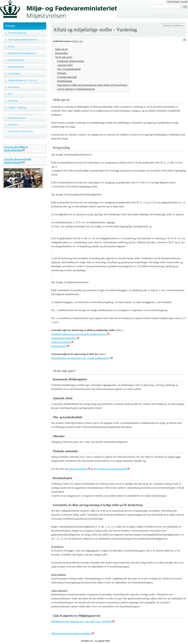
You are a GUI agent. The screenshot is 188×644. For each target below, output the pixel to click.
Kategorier (13, 124)
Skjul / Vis (77, 41)
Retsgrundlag (61, 53)
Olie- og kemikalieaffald (69, 69)
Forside (10, 26)
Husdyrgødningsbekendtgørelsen (23, 40)
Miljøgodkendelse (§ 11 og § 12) (23, 80)
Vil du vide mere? (64, 57)
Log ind (184, 1)
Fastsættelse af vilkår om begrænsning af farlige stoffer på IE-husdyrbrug (92, 85)
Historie (180, 25)
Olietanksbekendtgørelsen (64, 338)
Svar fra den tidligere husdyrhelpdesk (16, 149)
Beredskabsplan (65, 81)
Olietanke (62, 73)
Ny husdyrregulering (17, 33)
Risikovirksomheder (61, 342)
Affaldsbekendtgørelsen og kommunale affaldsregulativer (79, 334)
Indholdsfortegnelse (17, 118)
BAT (10, 94)
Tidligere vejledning (17, 107)
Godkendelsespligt (16, 60)
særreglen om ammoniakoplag (112, 469)
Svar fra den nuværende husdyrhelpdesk (18, 161)
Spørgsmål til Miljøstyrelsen (21, 131)
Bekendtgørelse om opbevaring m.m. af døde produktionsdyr (80, 358)
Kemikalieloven (59, 346)
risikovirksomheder (78, 469)
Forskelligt (13, 101)
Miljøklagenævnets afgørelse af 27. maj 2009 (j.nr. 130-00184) (81, 621)
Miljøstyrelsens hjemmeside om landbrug (71, 633)
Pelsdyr (11, 46)
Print (185, 40)
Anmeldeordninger (16, 67)
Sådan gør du (61, 49)
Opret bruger (173, 1)
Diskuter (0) (169, 25)
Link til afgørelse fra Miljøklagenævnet (76, 89)
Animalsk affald (65, 65)
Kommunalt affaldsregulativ (70, 61)
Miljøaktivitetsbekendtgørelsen (22, 53)
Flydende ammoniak (67, 77)
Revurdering (14, 87)
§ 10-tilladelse (14, 73)
